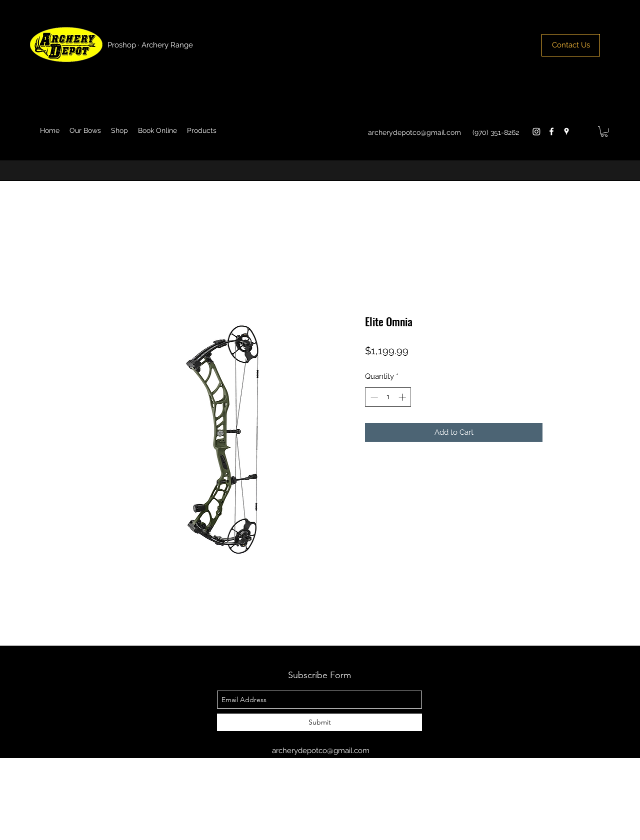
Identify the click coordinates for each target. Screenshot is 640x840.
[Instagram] (536, 131)
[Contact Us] (571, 45)
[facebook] (551, 131)
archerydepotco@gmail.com (414, 132)
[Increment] (403, 397)
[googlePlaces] (566, 131)
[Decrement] (373, 397)
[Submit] (319, 722)
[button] (604, 132)
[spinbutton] (388, 397)
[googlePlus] (327, 801)
